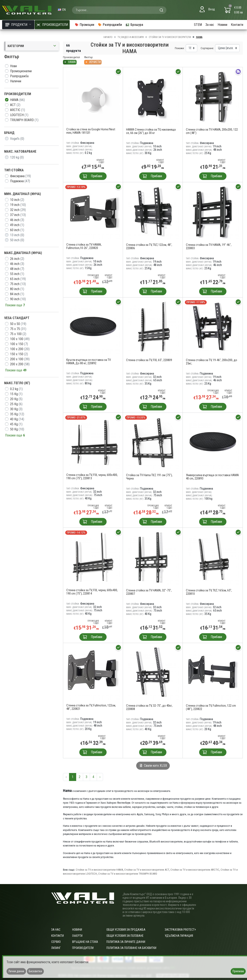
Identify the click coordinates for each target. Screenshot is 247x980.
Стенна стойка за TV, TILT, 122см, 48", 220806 (149, 246)
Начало (108, 37)
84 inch (17, 294)
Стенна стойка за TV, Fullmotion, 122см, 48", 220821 (91, 707)
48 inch (17, 269)
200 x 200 (20, 364)
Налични (16, 81)
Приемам (238, 971)
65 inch (18, 279)
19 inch (18, 205)
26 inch (17, 259)
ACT (15, 105)
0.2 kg (16, 389)
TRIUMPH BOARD (24, 120)
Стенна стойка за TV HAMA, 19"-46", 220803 (209, 246)
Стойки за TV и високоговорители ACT (147, 870)
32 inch (18, 210)
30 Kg (16, 409)
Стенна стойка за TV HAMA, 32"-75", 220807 (149, 592)
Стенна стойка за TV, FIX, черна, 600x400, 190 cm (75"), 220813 (92, 477)
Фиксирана (20, 176)
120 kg (17, 157)
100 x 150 (19, 344)
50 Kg (17, 429)
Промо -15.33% (136, 417)
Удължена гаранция (179, 936)
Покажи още (15, 305)
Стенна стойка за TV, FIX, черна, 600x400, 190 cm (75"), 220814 (92, 592)
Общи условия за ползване (125, 936)
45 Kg (16, 424)
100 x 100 (20, 339)
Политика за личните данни (126, 942)
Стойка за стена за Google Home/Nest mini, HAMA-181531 (91, 131)
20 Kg (16, 399)
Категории (32, 46)
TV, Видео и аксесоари (131, 37)
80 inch (17, 289)
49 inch (17, 225)
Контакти (237, 25)
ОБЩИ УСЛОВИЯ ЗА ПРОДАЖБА (126, 930)
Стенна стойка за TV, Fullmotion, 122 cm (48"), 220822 (211, 707)
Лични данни (16, 971)
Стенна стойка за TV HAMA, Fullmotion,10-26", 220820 (84, 246)
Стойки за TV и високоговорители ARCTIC (195, 870)
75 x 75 (18, 329)
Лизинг (56, 948)
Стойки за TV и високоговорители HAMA (99, 870)
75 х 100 (18, 334)
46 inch (17, 220)
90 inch (18, 299)
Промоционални (21, 71)
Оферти (77, 936)
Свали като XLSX (153, 766)
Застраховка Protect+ (180, 930)
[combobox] (119, 10)
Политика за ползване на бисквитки (131, 948)
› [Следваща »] (100, 777)
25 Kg (16, 404)
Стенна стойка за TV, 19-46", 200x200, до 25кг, (212, 362)
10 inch (17, 200)
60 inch (17, 230)
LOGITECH (19, 115)
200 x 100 (20, 359)
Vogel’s (17, 139)
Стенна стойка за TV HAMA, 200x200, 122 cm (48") (212, 131)
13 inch (17, 235)
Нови (13, 66)
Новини (222, 25)
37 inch (18, 215)
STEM (198, 25)
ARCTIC (18, 110)
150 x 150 (19, 354)
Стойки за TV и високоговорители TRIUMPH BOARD (128, 874)
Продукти (18, 25)
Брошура (134, 25)
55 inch (17, 274)
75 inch (18, 284)
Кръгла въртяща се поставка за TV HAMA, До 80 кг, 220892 (89, 362)
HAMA (17, 100)
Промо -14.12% (76, 533)
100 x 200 (20, 349)
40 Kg (17, 419)
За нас (210, 25)
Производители (83, 948)
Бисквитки (35, 971)
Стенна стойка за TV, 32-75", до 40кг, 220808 (149, 707)
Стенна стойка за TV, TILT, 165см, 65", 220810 (209, 592)
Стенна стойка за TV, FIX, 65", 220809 (149, 360)
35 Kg (17, 414)
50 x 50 (18, 324)
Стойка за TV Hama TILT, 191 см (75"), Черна (149, 477)
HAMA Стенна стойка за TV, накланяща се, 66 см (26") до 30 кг (151, 131)
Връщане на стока (85, 942)
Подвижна (20, 181)
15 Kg (16, 394)
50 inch (17, 240)
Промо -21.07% (76, 417)
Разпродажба (19, 76)
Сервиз (56, 942)
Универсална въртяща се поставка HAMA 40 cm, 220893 (212, 477)
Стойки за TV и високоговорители (170, 37)
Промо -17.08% (196, 302)
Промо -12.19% (76, 187)
